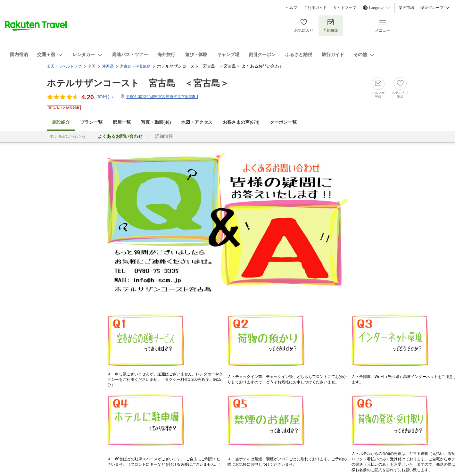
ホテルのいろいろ (67, 136)
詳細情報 (164, 136)
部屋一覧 (122, 122)
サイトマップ (345, 8)
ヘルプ (292, 8)
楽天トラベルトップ (64, 66)
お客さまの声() (241, 122)
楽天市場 (406, 8)
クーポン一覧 (283, 122)
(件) (105, 97)
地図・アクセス (197, 122)
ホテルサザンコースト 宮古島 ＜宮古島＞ (138, 83)
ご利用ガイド (315, 8)
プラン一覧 (91, 122)
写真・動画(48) (156, 122)
